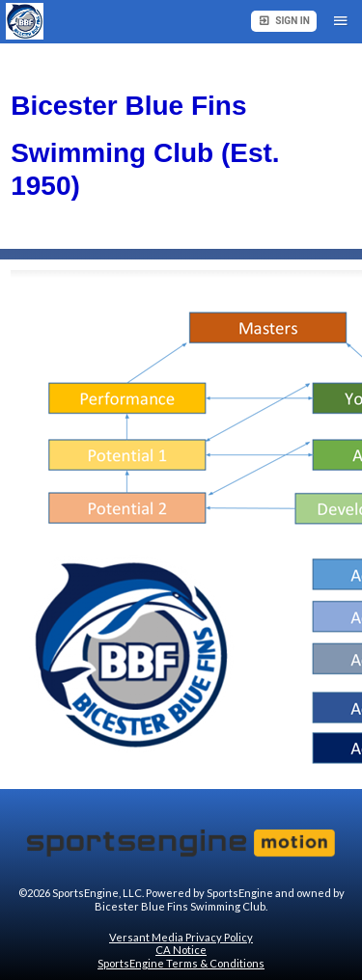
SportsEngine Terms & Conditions (181, 963)
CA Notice (181, 950)
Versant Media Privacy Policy (181, 937)
